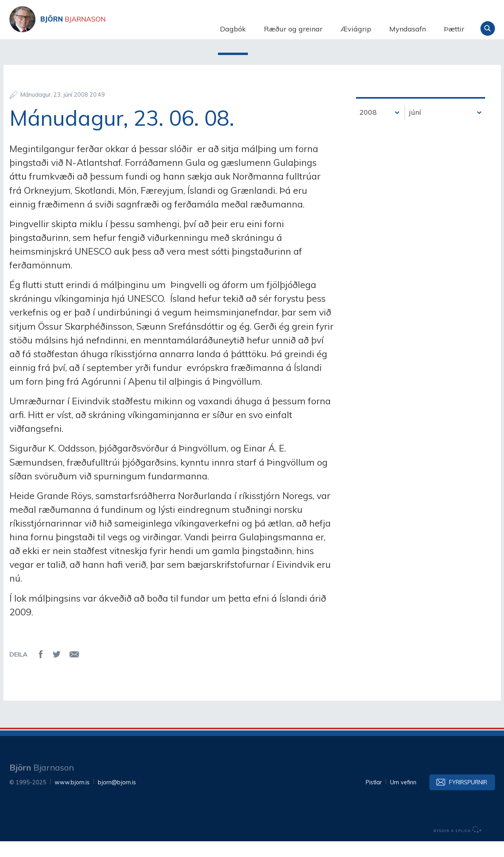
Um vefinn (403, 798)
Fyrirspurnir (468, 798)
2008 (368, 128)
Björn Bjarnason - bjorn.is (88, 29)
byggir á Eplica (458, 845)
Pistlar (374, 798)
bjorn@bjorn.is (117, 798)
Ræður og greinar (293, 29)
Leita (488, 28)
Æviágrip (356, 29)
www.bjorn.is (72, 798)
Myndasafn (408, 29)
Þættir (454, 29)
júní (415, 128)
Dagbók (233, 29)
